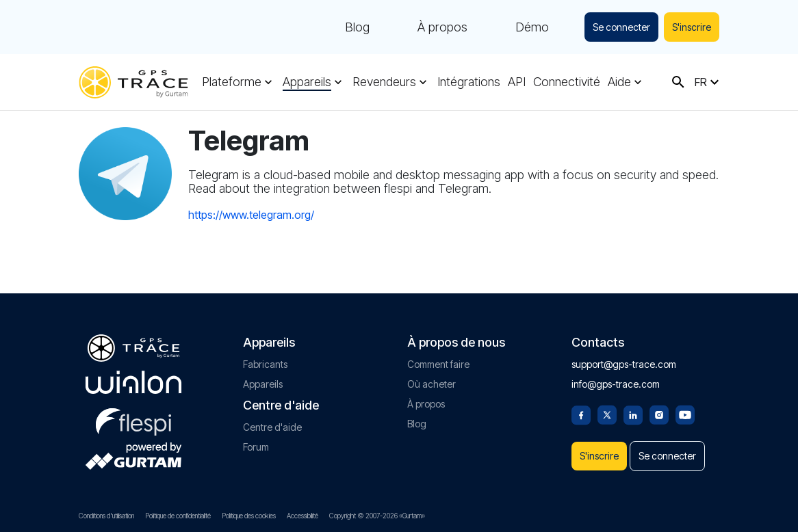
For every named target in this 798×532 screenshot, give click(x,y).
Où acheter (432, 378)
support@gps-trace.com (624, 359)
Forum (256, 441)
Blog (352, 27)
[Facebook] (581, 408)
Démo (527, 27)
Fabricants (265, 359)
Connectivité (567, 82)
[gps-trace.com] (133, 82)
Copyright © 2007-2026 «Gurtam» (377, 516)
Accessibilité (303, 516)
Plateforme (232, 82)
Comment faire (438, 359)
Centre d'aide (272, 422)
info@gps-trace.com (616, 378)
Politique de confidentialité (178, 516)
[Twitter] (607, 408)
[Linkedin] (633, 408)
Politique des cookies (249, 516)
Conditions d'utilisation (106, 516)
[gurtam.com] (133, 377)
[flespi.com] (133, 414)
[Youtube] (685, 408)
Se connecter (617, 27)
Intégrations (469, 82)
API (517, 82)
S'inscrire (690, 27)
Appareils (307, 82)
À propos (437, 27)
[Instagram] (659, 408)
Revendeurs (384, 82)
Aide (619, 82)
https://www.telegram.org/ (251, 215)
